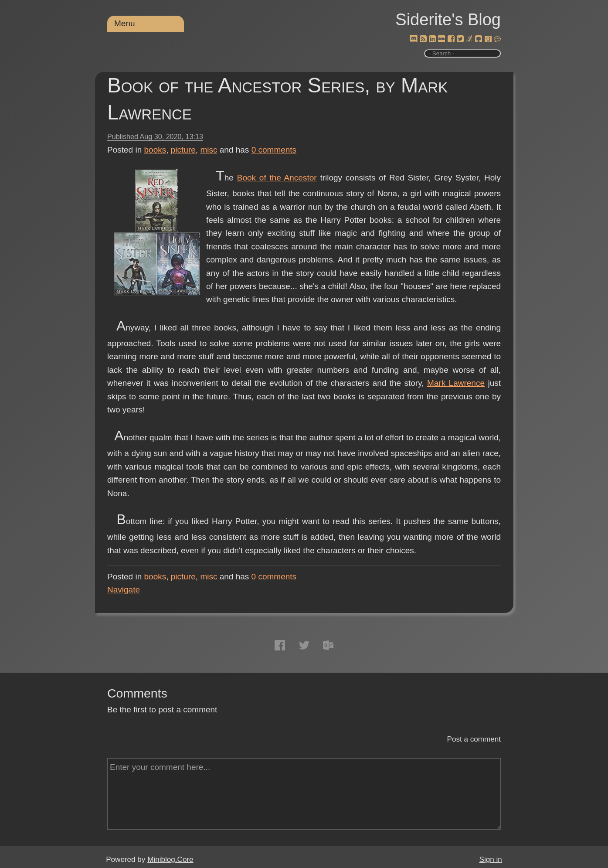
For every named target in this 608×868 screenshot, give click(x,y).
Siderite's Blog (448, 20)
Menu (125, 23)
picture (183, 150)
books (155, 150)
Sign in (491, 859)
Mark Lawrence (456, 383)
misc (209, 150)
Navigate (124, 590)
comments (274, 150)
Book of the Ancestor (277, 178)
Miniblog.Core (170, 859)
